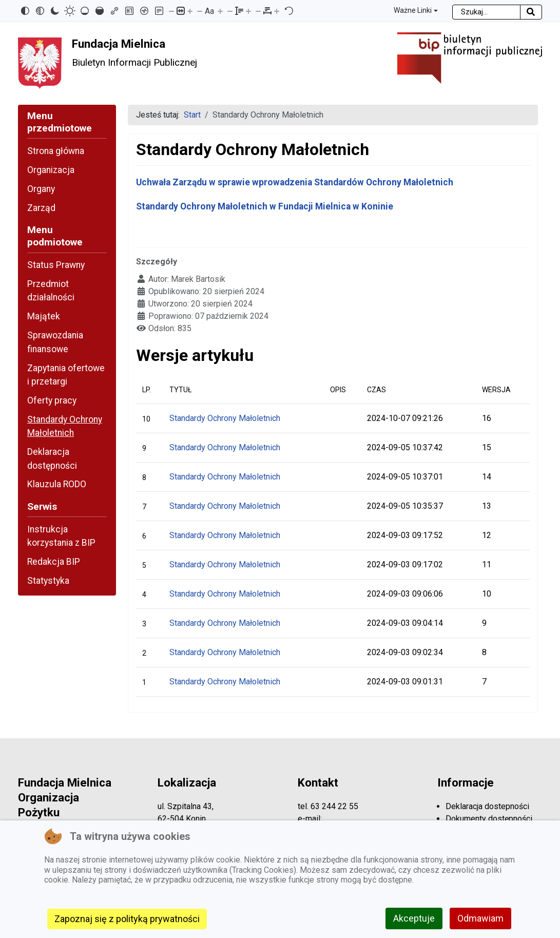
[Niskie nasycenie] (85, 11)
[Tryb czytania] (159, 11)
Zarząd (41, 208)
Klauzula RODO (57, 484)
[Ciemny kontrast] (55, 11)
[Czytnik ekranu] (144, 11)
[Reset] (289, 11)
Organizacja (51, 170)
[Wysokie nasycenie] (100, 11)
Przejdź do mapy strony (8, 9)
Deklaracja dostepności (487, 806)
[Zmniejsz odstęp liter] (258, 11)
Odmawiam (480, 918)
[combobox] (486, 12)
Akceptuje (414, 918)
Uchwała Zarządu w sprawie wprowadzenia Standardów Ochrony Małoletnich (295, 182)
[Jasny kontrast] (70, 11)
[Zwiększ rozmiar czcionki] (220, 11)
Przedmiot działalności (51, 291)
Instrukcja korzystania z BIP (61, 536)
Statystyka (48, 581)
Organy (41, 189)
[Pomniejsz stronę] (171, 11)
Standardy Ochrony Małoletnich (65, 426)
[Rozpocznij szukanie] (531, 12)
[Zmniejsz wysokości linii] (230, 11)
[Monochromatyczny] (40, 11)
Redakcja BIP (54, 562)
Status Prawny (56, 265)
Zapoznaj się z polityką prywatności (127, 919)
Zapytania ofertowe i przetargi (66, 375)
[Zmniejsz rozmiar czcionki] (200, 11)
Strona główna (56, 151)
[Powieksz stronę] (190, 11)
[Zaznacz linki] (114, 11)
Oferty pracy (52, 400)
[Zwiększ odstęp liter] (277, 11)
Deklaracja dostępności (52, 458)
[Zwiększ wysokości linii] (248, 11)
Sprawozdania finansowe (55, 342)
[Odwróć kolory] (25, 11)
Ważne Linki (413, 10)
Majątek (44, 316)
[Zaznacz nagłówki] (129, 11)
